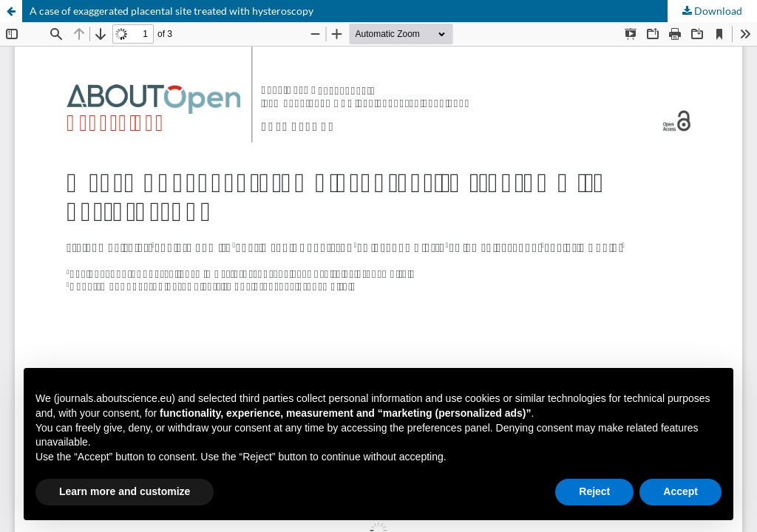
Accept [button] (680, 491)
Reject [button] (594, 491)
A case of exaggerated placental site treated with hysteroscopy (172, 11)
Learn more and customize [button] (125, 491)
